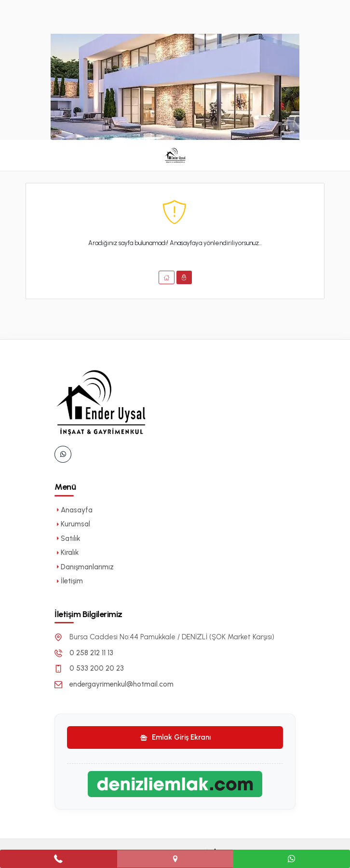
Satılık (67, 538)
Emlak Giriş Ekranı (175, 737)
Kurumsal (72, 524)
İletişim (69, 581)
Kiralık (67, 552)
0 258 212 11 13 (91, 653)
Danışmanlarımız (84, 567)
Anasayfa (74, 510)
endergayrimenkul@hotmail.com (121, 684)
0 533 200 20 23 (97, 668)
